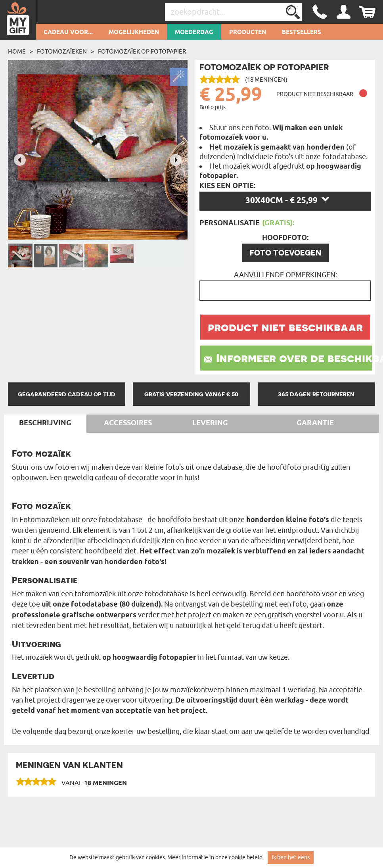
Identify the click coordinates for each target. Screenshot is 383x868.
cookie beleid (246, 857)
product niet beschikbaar (285, 327)
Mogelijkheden (134, 33)
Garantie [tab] (315, 423)
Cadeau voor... (68, 33)
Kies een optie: (227, 186)
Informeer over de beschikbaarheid (294, 358)
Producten (248, 33)
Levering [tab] (210, 423)
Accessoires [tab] (128, 423)
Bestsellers (302, 33)
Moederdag (194, 33)
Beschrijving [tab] (45, 423)
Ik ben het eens (291, 857)
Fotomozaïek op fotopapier (142, 52)
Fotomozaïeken (62, 52)
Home (17, 52)
